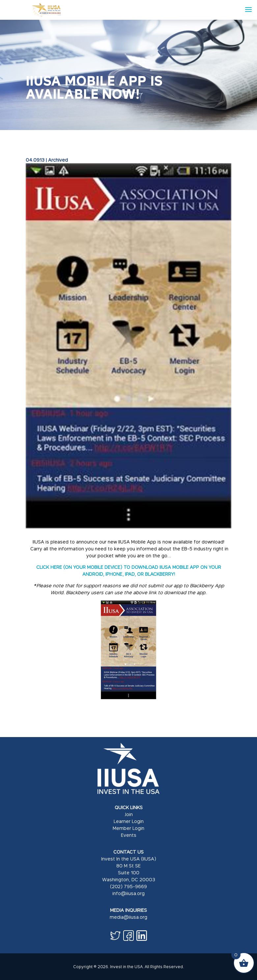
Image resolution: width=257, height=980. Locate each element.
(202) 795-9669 (128, 886)
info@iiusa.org (128, 893)
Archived (58, 160)
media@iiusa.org (128, 917)
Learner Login (129, 821)
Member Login (128, 828)
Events (129, 835)
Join (129, 814)
